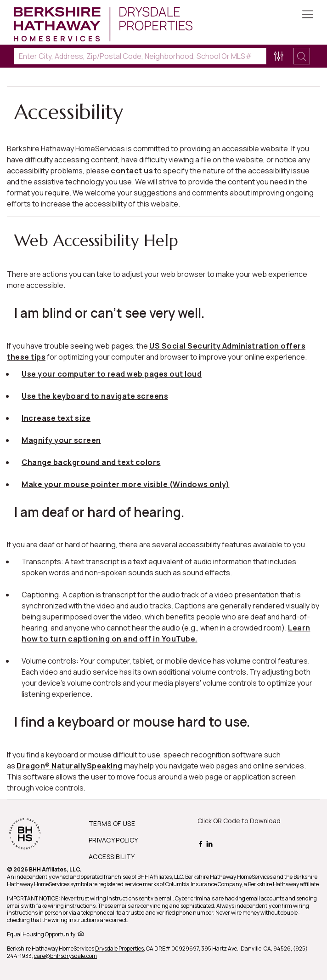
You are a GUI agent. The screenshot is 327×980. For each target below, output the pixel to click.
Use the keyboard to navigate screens (95, 396)
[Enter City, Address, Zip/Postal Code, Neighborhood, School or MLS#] (140, 56)
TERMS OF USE (112, 823)
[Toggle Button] (308, 15)
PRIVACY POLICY (113, 840)
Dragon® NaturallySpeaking (70, 766)
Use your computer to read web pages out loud (112, 374)
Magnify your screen (61, 440)
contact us (132, 171)
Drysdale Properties (119, 948)
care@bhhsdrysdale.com (65, 956)
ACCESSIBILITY (112, 857)
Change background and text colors (91, 462)
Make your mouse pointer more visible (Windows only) (126, 484)
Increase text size (56, 418)
